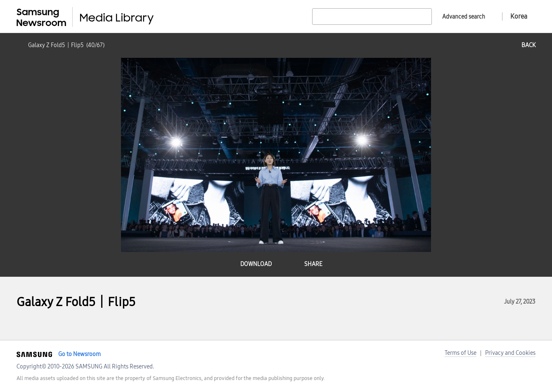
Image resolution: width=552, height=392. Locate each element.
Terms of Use (461, 353)
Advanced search (464, 17)
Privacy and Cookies (510, 353)
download (256, 264)
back (528, 45)
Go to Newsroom (79, 354)
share (313, 264)
